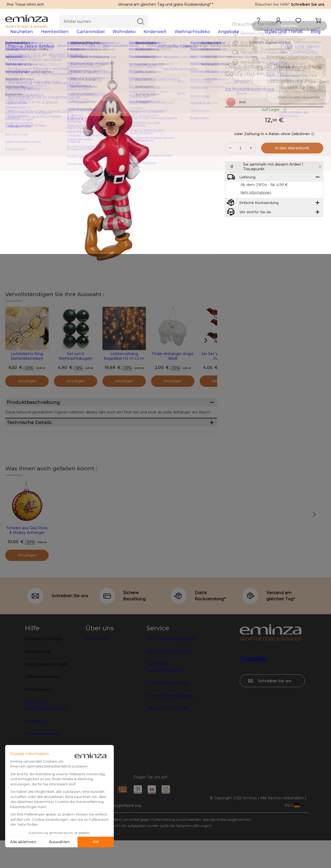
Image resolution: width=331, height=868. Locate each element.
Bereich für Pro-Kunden (168, 736)
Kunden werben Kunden (169, 679)
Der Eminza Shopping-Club (171, 666)
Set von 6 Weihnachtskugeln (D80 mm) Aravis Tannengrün (76, 369)
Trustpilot (253, 686)
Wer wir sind (97, 666)
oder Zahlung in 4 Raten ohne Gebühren (274, 153)
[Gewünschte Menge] (240, 167)
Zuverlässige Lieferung (167, 711)
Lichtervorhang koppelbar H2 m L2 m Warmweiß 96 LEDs (124, 367)
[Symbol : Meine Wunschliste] (320, 75)
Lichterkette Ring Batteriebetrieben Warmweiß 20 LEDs (27, 367)
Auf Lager (274, 129)
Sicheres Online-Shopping (170, 723)
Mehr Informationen (256, 225)
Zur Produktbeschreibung (250, 97)
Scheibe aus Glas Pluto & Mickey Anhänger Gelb (27, 560)
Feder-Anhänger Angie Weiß (173, 364)
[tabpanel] (126, 37)
